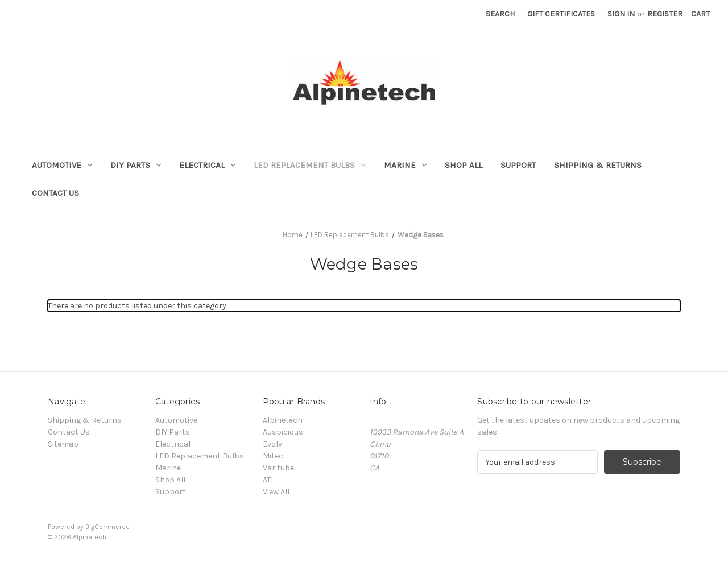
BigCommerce (107, 527)
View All (276, 492)
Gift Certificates (561, 14)
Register (665, 14)
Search (500, 14)
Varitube (278, 468)
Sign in (621, 14)
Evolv (272, 444)
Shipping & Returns (598, 165)
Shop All (464, 165)
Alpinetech (283, 420)
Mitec (273, 456)
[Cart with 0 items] (700, 14)
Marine (405, 165)
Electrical (207, 165)
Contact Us (55, 193)
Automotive (62, 165)
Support (518, 165)
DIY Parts (136, 165)
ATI (268, 480)
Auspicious (283, 432)
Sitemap (63, 444)
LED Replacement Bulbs (310, 165)
